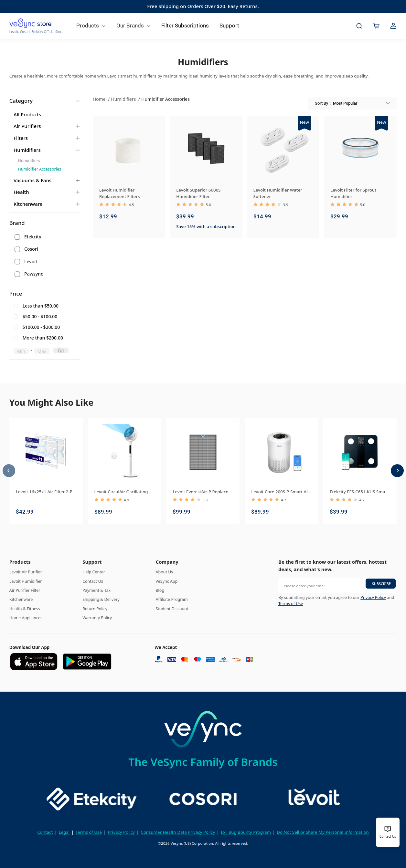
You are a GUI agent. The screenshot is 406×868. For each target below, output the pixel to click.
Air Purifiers (27, 126)
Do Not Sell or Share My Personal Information (323, 832)
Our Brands (134, 26)
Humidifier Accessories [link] (166, 99)
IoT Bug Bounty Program (246, 832)
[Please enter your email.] (337, 585)
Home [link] (100, 99)
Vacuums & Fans (32, 180)
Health (21, 192)
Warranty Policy (97, 618)
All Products (27, 114)
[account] (393, 26)
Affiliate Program (172, 599)
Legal (65, 832)
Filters (21, 138)
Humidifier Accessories (39, 169)
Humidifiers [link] (124, 99)
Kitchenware (28, 204)
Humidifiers (27, 150)
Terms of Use (291, 604)
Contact (45, 832)
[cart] (376, 26)
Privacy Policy (373, 597)
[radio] (42, 306)
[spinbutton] (21, 351)
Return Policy (95, 609)
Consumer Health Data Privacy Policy (178, 832)
